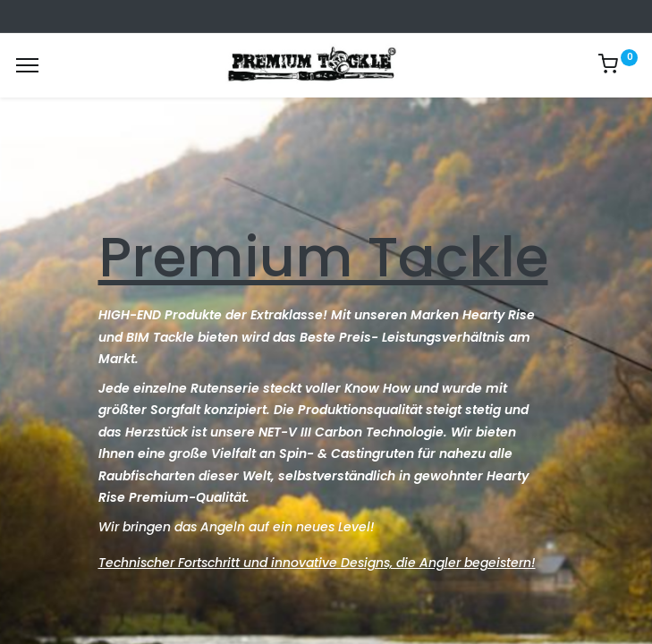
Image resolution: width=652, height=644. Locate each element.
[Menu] (27, 65)
